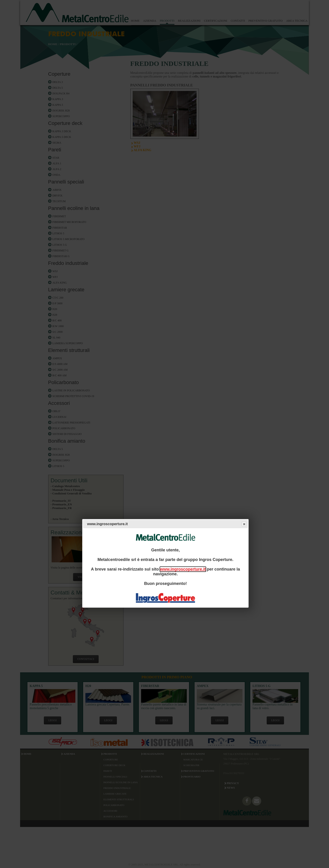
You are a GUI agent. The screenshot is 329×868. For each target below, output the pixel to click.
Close (244, 524)
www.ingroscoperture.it (183, 569)
